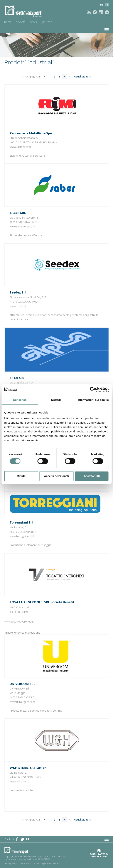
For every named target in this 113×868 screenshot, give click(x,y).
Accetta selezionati (56, 476)
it (107, 5)
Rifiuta (21, 476)
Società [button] (22, 22)
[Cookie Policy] (25, 863)
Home (8, 22)
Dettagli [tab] (56, 400)
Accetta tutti (92, 476)
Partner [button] (50, 22)
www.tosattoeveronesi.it (19, 621)
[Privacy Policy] (11, 863)
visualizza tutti (83, 76)
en (101, 5)
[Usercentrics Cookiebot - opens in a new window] (93, 390)
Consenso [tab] (20, 400)
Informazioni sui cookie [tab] (93, 400)
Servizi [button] (36, 22)
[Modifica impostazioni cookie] (46, 863)
